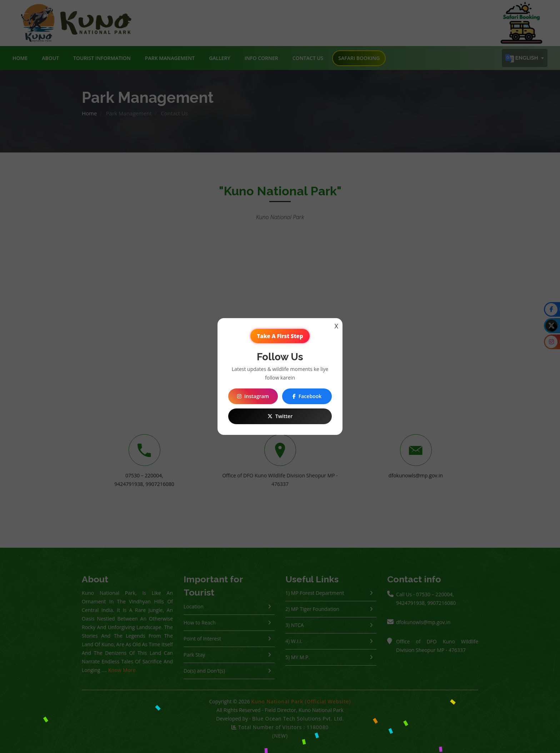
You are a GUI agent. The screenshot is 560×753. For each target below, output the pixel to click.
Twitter (280, 416)
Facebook (307, 396)
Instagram (253, 396)
